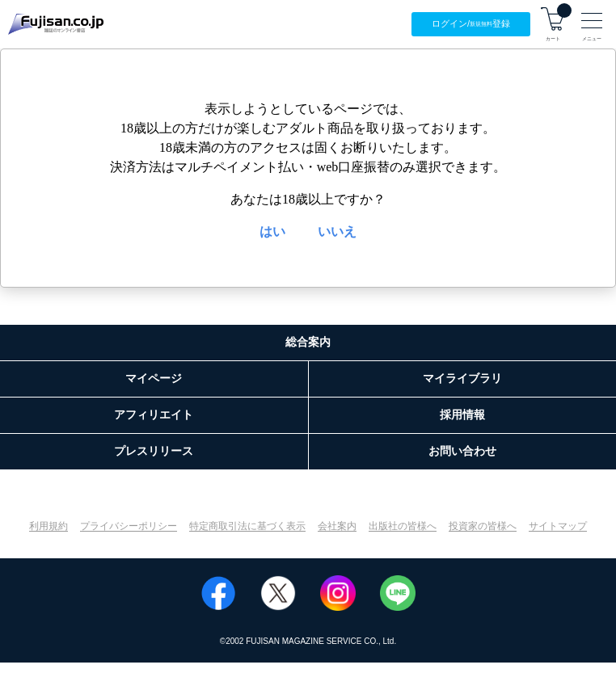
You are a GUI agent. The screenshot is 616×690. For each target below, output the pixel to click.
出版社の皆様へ (403, 526)
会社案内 (337, 526)
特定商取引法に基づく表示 (247, 526)
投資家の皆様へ (483, 526)
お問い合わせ (462, 451)
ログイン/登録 (471, 23)
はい (272, 231)
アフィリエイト (154, 414)
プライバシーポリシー (129, 526)
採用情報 (462, 414)
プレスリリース (154, 451)
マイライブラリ (462, 378)
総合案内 (308, 342)
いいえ (337, 231)
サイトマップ (558, 526)
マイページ (154, 378)
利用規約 (49, 526)
